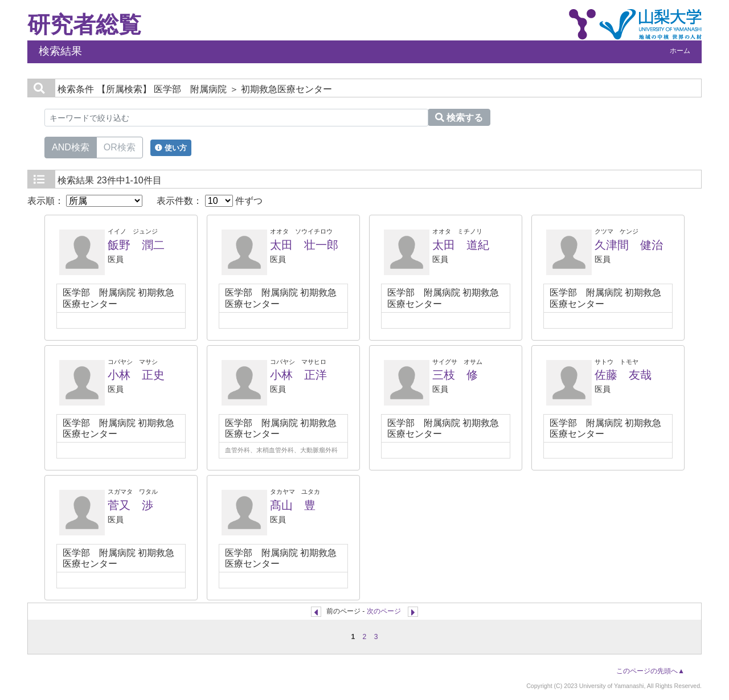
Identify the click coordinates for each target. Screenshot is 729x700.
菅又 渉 (130, 505)
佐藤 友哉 (623, 375)
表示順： (85, 201)
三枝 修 (455, 375)
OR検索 (120, 146)
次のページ (384, 611)
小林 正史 (136, 375)
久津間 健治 (629, 245)
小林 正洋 (298, 375)
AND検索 (71, 146)
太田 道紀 (461, 245)
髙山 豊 (293, 505)
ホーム (680, 51)
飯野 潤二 (136, 245)
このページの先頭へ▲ (650, 671)
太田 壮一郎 (304, 245)
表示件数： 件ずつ (210, 201)
